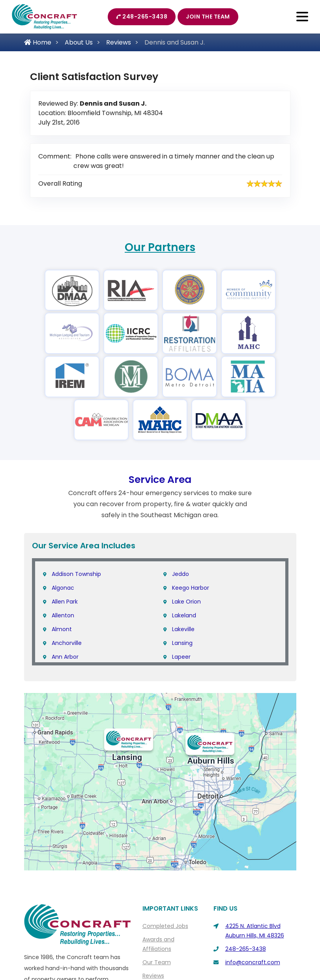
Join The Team (208, 17)
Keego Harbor (191, 588)
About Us (79, 42)
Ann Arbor (65, 657)
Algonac (63, 588)
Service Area (160, 480)
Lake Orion (186, 602)
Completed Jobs (165, 926)
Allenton (63, 615)
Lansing (182, 643)
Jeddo (181, 574)
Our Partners (160, 247)
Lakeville (183, 629)
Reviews (119, 42)
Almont (62, 629)
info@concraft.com (253, 962)
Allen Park (65, 602)
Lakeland (184, 615)
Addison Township (76, 574)
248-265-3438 (142, 17)
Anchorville (67, 643)
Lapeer (181, 657)
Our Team (157, 962)
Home (38, 42)
